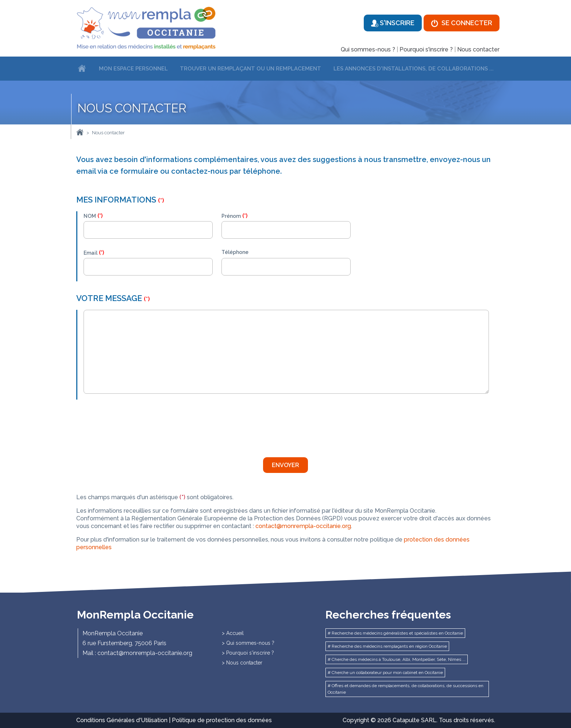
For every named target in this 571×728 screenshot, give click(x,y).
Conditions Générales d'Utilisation (122, 720)
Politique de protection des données (222, 720)
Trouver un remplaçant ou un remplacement (250, 69)
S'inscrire (393, 23)
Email (90, 253)
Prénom (231, 216)
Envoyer (285, 465)
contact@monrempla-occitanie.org (303, 526)
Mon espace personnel (133, 69)
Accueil (235, 633)
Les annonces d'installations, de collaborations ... (414, 69)
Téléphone (235, 252)
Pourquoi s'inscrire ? (426, 49)
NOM (90, 216)
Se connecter (462, 23)
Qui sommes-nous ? (368, 49)
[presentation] (139, 425)
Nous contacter (478, 49)
